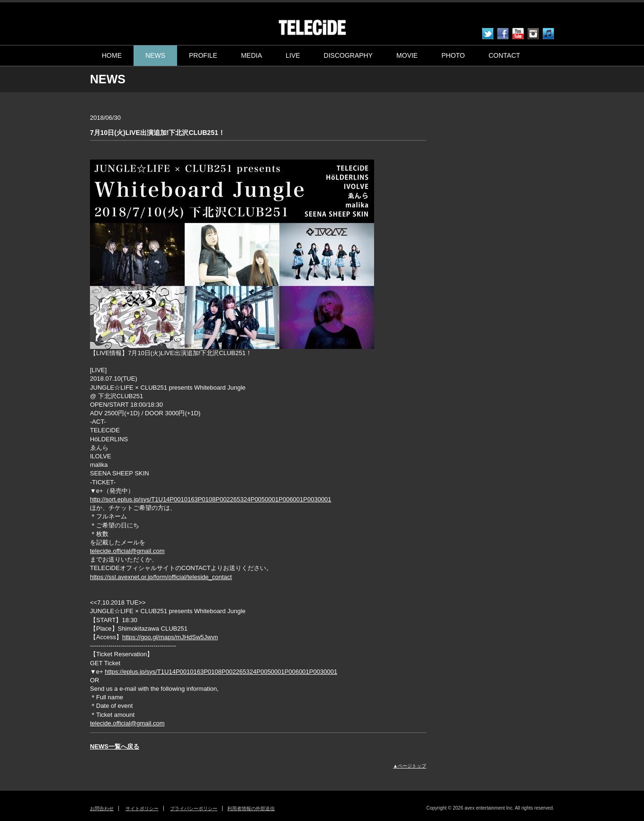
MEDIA (251, 55)
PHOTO (453, 55)
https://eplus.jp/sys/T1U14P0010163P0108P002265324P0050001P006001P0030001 (221, 672)
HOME (112, 55)
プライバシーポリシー (194, 808)
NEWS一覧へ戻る (115, 746)
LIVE (293, 55)
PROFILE (203, 55)
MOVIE (407, 55)
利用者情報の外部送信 (251, 808)
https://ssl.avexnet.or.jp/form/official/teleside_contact (161, 577)
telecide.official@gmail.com (127, 551)
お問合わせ (102, 808)
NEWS (155, 55)
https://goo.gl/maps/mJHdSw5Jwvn (170, 637)
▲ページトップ (410, 766)
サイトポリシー (142, 808)
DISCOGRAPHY (348, 55)
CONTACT (505, 55)
